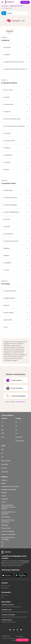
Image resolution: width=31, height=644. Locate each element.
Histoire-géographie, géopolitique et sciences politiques (8, 507)
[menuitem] (10, 31)
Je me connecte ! (20, 402)
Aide (3, 597)
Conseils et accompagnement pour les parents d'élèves (15, 612)
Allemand (4, 480)
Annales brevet (20, 441)
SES (2, 542)
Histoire (4, 502)
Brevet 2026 (19, 437)
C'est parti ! (25, 2)
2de (3, 449)
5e (16, 426)
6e (16, 422)
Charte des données (22, 638)
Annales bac (5, 472)
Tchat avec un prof (22, 640)
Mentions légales (20, 636)
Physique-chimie (6, 528)
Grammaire (10, 31)
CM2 (3, 437)
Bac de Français (6, 461)
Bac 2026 (4, 468)
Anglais (4, 483)
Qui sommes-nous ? (6, 586)
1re (2, 453)
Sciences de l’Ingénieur (8, 531)
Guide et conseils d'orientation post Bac (11, 607)
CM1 (3, 433)
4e (16, 430)
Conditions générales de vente (9, 638)
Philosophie (5, 525)
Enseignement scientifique (9, 490)
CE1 (3, 426)
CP (2, 422)
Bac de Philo (5, 464)
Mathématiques (6, 517)
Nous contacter (5, 595)
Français (4, 496)
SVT (3, 546)
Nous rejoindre (5, 588)
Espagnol (4, 493)
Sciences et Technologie (8, 534)
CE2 (3, 430)
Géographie (5, 499)
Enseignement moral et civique (10, 486)
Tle (2, 457)
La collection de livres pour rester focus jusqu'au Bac (14, 617)
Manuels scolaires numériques (9, 622)
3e (16, 433)
